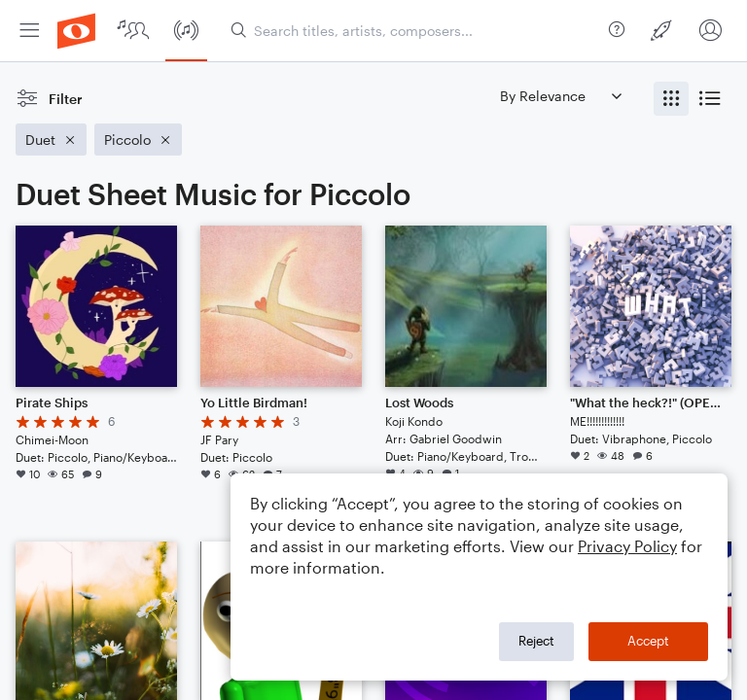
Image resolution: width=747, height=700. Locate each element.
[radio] (671, 99)
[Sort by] (560, 96)
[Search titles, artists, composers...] (416, 31)
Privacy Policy (627, 546)
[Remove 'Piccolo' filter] (138, 140)
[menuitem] (29, 31)
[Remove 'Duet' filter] (51, 140)
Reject (536, 641)
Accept (648, 641)
